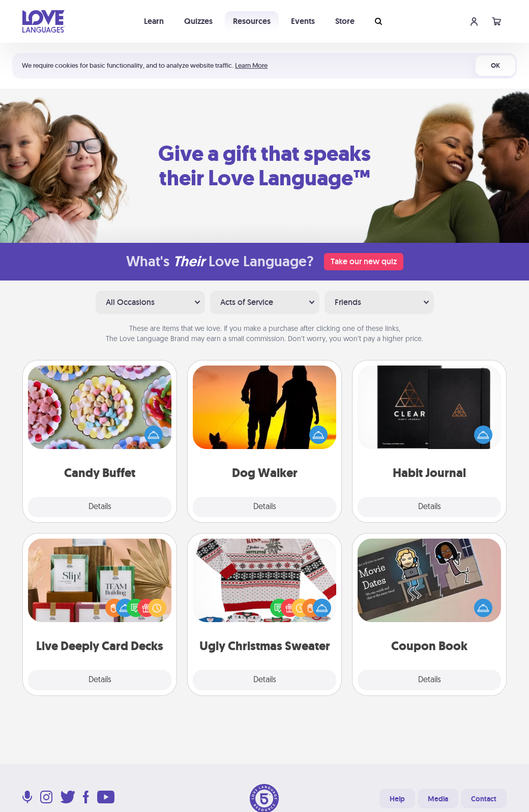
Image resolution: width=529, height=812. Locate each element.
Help (397, 799)
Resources (252, 21)
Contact (484, 799)
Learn (154, 21)
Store (345, 21)
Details (100, 507)
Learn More (251, 65)
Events (303, 21)
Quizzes (198, 21)
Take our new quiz (364, 261)
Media (438, 799)
